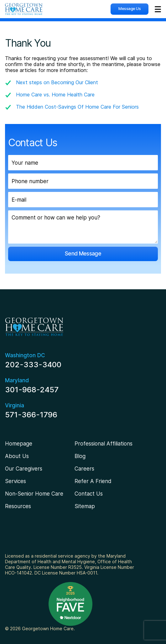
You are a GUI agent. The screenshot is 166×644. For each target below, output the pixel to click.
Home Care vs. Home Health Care (55, 95)
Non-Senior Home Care (34, 494)
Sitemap (85, 506)
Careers (84, 469)
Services (16, 481)
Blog (80, 456)
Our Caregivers (24, 469)
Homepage (19, 444)
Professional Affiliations (104, 444)
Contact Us (89, 494)
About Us (17, 456)
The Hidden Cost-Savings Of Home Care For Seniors (77, 107)
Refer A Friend (93, 481)
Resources (18, 506)
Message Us (130, 8)
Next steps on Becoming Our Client (57, 82)
